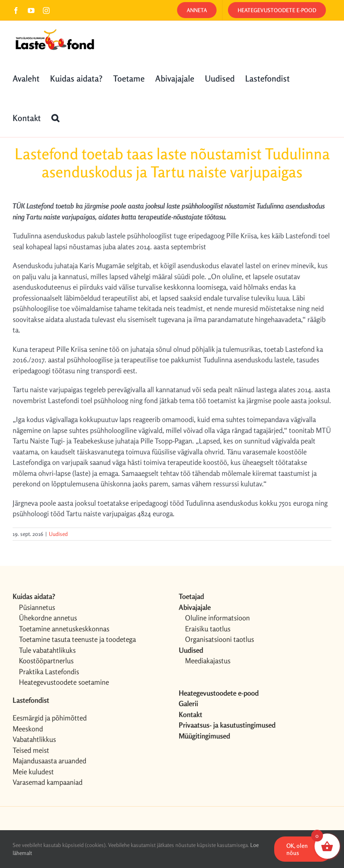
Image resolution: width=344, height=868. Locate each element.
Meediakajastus (208, 661)
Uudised (58, 534)
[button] (55, 117)
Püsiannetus (37, 607)
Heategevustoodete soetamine (64, 682)
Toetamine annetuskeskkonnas (64, 629)
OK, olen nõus (297, 849)
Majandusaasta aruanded (49, 761)
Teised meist (31, 750)
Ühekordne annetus (48, 618)
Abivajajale (195, 607)
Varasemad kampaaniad (48, 782)
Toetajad (191, 596)
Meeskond (28, 729)
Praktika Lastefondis (49, 671)
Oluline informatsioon (217, 618)
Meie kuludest (33, 772)
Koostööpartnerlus (46, 661)
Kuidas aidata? (34, 596)
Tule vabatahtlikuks (47, 650)
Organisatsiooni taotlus (220, 639)
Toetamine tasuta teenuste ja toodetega (77, 639)
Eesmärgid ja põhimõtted (50, 718)
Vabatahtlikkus (34, 739)
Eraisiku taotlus (208, 629)
